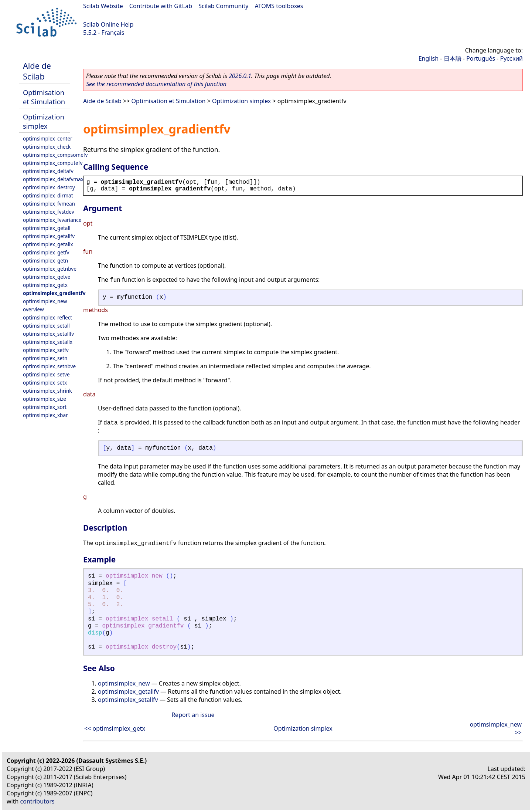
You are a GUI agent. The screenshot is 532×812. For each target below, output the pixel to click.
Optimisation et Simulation (44, 97)
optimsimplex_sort (45, 407)
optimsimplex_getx (45, 285)
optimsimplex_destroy (49, 187)
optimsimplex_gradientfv (54, 293)
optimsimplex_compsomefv (55, 155)
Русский (511, 58)
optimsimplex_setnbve (49, 366)
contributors (37, 801)
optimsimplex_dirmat (48, 195)
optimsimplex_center (48, 138)
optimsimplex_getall (47, 228)
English (429, 58)
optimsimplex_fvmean (49, 204)
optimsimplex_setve (46, 374)
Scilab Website (103, 6)
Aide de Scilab (37, 71)
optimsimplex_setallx (48, 342)
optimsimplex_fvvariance (52, 220)
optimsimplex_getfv (46, 252)
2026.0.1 (240, 76)
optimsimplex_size (45, 399)
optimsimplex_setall (46, 326)
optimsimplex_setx (45, 383)
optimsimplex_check (47, 147)
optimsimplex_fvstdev (49, 212)
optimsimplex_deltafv (48, 171)
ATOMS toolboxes (279, 6)
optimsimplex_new (45, 301)
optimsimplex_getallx (48, 244)
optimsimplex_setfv (46, 350)
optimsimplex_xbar (45, 415)
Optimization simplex (44, 121)
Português (481, 58)
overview (33, 309)
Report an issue (193, 715)
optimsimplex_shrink (47, 391)
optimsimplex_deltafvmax (53, 179)
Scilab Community (223, 6)
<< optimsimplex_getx (115, 728)
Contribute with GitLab (161, 6)
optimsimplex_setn (45, 358)
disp (95, 633)
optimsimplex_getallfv (49, 236)
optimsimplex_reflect (47, 317)
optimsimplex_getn (45, 260)
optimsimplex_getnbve (50, 269)
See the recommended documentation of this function (156, 84)
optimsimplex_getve (47, 277)
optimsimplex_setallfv (48, 334)
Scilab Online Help (108, 24)
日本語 (453, 58)
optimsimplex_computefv (53, 163)
